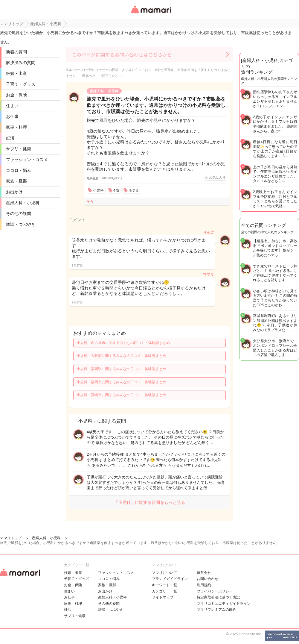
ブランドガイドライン (170, 579)
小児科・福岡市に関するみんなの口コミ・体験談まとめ (121, 382)
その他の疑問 (19, 213)
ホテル (134, 190)
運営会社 (204, 573)
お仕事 (12, 116)
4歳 (116, 190)
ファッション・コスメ (27, 160)
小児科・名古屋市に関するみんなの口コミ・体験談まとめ (123, 343)
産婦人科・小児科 (23, 203)
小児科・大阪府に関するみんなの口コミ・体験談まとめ (121, 356)
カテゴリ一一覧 (164, 591)
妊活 (10, 138)
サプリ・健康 (19, 149)
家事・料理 (16, 127)
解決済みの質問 (21, 63)
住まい (12, 106)
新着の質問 (16, 52)
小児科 (98, 190)
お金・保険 (16, 95)
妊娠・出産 (16, 73)
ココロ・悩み (19, 170)
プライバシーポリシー (215, 591)
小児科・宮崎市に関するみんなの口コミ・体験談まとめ (121, 395)
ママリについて (164, 573)
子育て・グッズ (21, 84)
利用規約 (204, 585)
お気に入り (217, 178)
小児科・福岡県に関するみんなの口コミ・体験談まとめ (121, 369)
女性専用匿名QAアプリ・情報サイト (151, 14)
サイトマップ (163, 597)
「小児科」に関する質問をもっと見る (149, 502)
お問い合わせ (208, 579)
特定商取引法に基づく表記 (218, 597)
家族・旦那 (16, 181)
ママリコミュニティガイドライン (224, 604)
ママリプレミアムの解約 (216, 610)
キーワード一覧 (164, 585)
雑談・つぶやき (21, 224)
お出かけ (14, 192)
